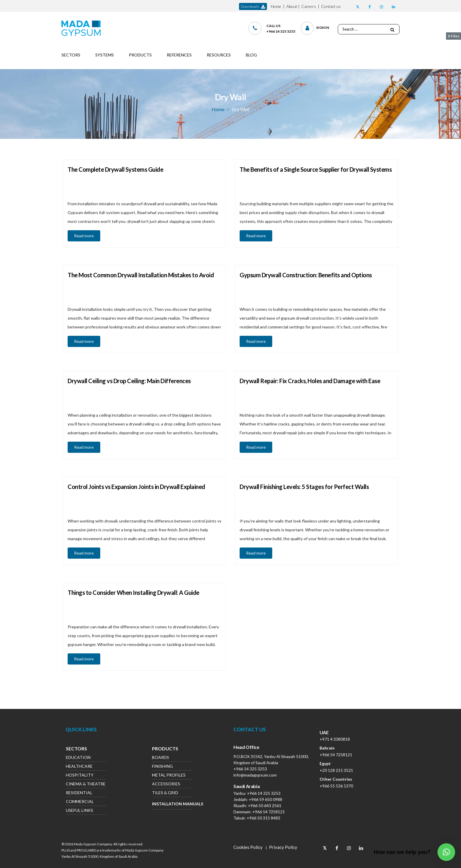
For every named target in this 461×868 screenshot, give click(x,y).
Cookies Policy (248, 847)
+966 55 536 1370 (336, 786)
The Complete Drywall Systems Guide (115, 169)
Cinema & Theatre (86, 784)
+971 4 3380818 (335, 739)
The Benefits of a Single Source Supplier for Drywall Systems (316, 169)
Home (276, 6)
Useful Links (80, 811)
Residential (79, 793)
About (292, 6)
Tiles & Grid (165, 793)
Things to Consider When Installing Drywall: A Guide (133, 592)
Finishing (162, 767)
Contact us (331, 6)
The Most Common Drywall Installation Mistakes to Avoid (141, 275)
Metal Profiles (169, 776)
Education (78, 758)
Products (165, 749)
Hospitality (80, 776)
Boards (161, 758)
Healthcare (79, 767)
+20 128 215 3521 (336, 770)
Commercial (80, 802)
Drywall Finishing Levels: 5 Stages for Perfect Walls (304, 487)
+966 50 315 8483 (263, 818)
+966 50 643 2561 (265, 806)
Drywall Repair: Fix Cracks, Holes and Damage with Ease (310, 381)
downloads (253, 7)
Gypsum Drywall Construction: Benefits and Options (306, 275)
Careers (309, 6)
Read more (84, 236)
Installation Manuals (172, 804)
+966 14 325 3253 (250, 769)
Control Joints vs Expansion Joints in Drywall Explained (136, 487)
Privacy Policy (283, 847)
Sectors (76, 749)
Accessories (166, 784)
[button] (315, 27)
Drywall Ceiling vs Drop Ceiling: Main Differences (129, 381)
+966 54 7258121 (269, 812)
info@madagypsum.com (255, 775)
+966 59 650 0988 (265, 799)
